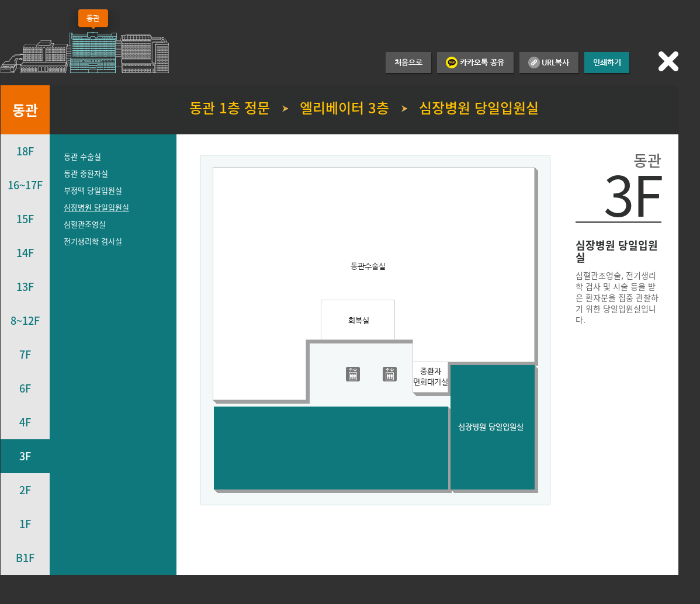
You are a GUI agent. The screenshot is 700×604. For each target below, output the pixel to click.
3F (25, 456)
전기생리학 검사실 (93, 241)
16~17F (25, 185)
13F (25, 287)
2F (25, 490)
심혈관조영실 (85, 224)
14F (25, 253)
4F (25, 422)
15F (25, 219)
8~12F (25, 320)
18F (25, 151)
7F (25, 354)
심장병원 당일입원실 (96, 207)
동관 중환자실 (86, 173)
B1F (25, 558)
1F (25, 524)
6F (25, 388)
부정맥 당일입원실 (93, 190)
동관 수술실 (82, 156)
